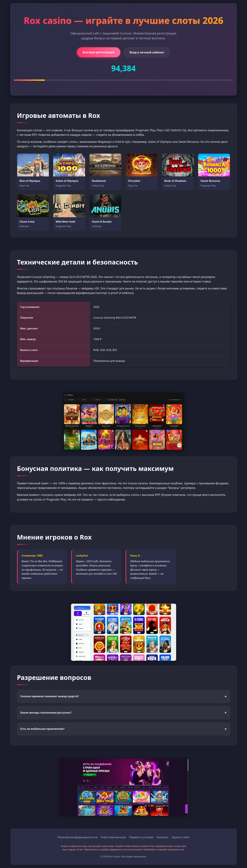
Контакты (162, 837)
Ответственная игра (113, 837)
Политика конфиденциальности (77, 837)
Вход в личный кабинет (147, 52)
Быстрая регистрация (99, 52)
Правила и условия (141, 837)
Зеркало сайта (181, 837)
